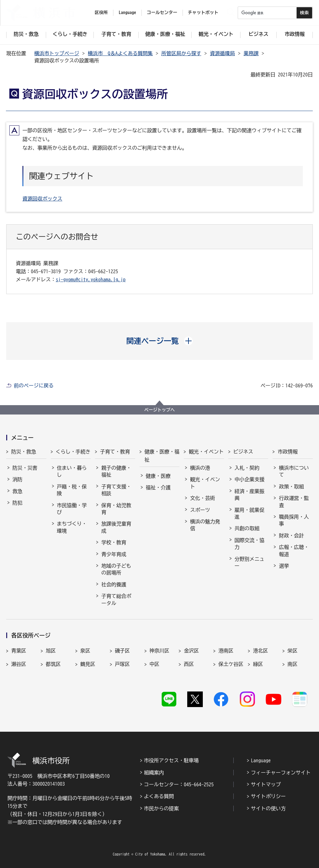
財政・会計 (291, 536)
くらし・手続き (73, 452)
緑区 (258, 664)
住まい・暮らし (72, 471)
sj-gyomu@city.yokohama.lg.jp (91, 279)
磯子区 (122, 651)
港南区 (226, 651)
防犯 (17, 503)
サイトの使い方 (268, 808)
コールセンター (162, 12)
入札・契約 (247, 468)
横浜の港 (200, 468)
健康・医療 (158, 476)
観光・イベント (206, 452)
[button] (160, 341)
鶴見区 (88, 664)
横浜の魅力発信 (205, 525)
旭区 (51, 651)
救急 (17, 491)
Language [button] (127, 12)
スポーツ (200, 510)
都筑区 (53, 664)
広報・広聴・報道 (294, 550)
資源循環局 (222, 53)
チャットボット (203, 12)
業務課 (251, 53)
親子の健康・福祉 (116, 471)
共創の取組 (247, 528)
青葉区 (19, 651)
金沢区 (191, 651)
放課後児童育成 (116, 527)
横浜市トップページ (57, 53)
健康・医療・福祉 (162, 456)
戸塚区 (122, 664)
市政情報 (288, 452)
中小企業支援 (250, 479)
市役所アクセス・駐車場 (171, 760)
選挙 (284, 566)
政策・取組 (291, 487)
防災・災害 (25, 468)
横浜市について (294, 471)
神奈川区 (159, 651)
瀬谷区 (19, 664)
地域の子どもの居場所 (116, 569)
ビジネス (243, 452)
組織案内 (154, 773)
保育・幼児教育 (116, 509)
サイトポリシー (268, 796)
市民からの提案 (161, 808)
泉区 (85, 651)
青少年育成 (114, 554)
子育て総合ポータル (116, 599)
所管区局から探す (181, 53)
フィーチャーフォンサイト (281, 773)
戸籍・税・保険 (72, 490)
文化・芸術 (202, 498)
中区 (155, 664)
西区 (189, 664)
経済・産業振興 (250, 495)
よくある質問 (159, 796)
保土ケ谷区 (231, 664)
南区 (293, 664)
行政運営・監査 (294, 502)
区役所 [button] (101, 12)
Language (261, 760)
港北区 (260, 651)
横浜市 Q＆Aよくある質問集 (120, 53)
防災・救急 (24, 452)
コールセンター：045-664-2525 (179, 784)
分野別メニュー (250, 562)
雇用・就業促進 (250, 513)
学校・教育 (114, 542)
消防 (17, 479)
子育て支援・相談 (116, 490)
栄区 (293, 651)
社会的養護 (114, 584)
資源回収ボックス (42, 199)
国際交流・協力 (250, 544)
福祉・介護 (158, 487)
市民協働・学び (72, 509)
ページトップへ (159, 410)
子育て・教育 (115, 452)
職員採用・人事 (294, 520)
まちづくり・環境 (72, 527)
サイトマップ (266, 784)
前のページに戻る (34, 386)
